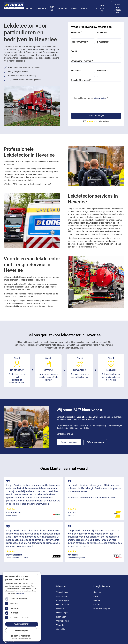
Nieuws (74, 8)
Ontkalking (61, 629)
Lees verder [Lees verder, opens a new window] (20, 593)
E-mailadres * (103, 42)
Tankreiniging (62, 592)
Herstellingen (62, 613)
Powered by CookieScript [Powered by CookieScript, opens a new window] (22, 639)
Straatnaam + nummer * (82, 61)
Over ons (52, 8)
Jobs (96, 596)
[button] (42, 9)
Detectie (60, 609)
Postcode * (76, 70)
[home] (14, 6)
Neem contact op (69, 442)
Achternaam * (103, 32)
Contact (85, 8)
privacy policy (100, 98)
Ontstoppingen (63, 621)
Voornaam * (76, 32)
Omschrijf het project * (81, 80)
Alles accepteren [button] (22, 624)
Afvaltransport (63, 596)
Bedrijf (74, 51)
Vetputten (61, 625)
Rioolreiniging (62, 600)
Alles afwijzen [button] (22, 631)
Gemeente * (102, 70)
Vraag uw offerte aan (118, 8)
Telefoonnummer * (79, 42)
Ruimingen (61, 617)
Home (29, 8)
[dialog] (22, 607)
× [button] (38, 575)
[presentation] (90, 105)
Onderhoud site (63, 605)
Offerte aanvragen (95, 442)
